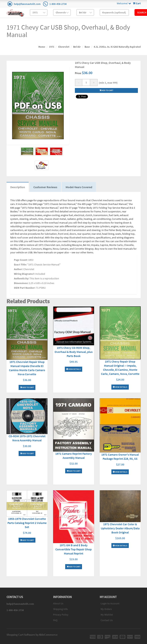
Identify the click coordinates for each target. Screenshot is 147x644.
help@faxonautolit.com (27, 4)
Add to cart (106, 90)
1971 (52, 47)
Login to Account (110, 603)
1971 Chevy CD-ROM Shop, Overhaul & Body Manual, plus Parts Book (74, 352)
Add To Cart (27, 387)
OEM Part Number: (25, 288)
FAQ (55, 620)
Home (42, 47)
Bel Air (77, 47)
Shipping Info (60, 609)
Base (87, 47)
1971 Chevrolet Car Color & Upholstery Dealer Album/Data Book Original (120, 528)
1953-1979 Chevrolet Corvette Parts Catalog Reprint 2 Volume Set (27, 523)
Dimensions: (21, 283)
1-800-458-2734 (58, 4)
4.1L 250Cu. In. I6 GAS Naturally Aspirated (117, 47)
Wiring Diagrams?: (24, 274)
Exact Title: (20, 264)
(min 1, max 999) (108, 83)
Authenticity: (21, 278)
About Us (58, 603)
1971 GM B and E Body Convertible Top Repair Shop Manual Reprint (73, 549)
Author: (18, 269)
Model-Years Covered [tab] (79, 187)
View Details (73, 369)
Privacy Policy (61, 615)
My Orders (106, 609)
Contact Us (107, 620)
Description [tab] (18, 187)
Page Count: (21, 260)
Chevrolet (64, 47)
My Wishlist (107, 615)
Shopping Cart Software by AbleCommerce (32, 635)
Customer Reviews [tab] (45, 187)
